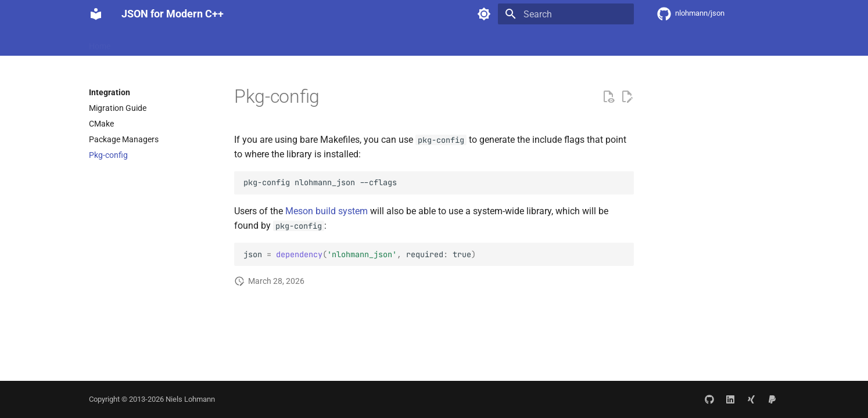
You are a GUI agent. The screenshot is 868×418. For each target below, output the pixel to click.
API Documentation (259, 42)
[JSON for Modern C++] (96, 14)
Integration (190, 42)
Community (329, 42)
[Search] (566, 14)
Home (100, 42)
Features (140, 42)
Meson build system (327, 211)
